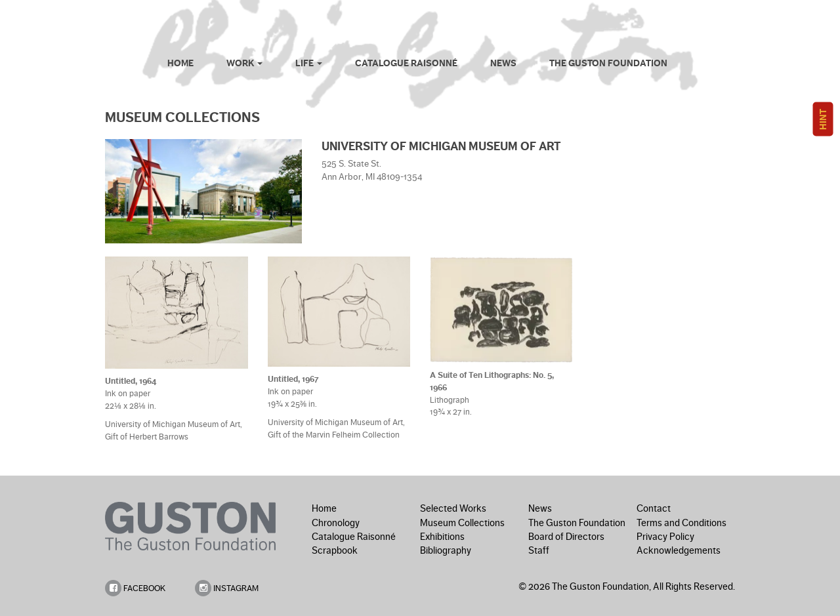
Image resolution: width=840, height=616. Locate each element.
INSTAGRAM (227, 588)
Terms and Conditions (682, 523)
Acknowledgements (679, 550)
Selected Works (453, 508)
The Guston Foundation (608, 63)
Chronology (336, 523)
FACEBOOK (135, 588)
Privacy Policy (665, 537)
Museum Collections (462, 523)
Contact (654, 508)
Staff (539, 550)
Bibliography (446, 550)
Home (180, 63)
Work (244, 63)
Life (309, 63)
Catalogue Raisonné (406, 63)
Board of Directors (566, 537)
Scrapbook (335, 550)
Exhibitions (442, 537)
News (503, 63)
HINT (823, 119)
